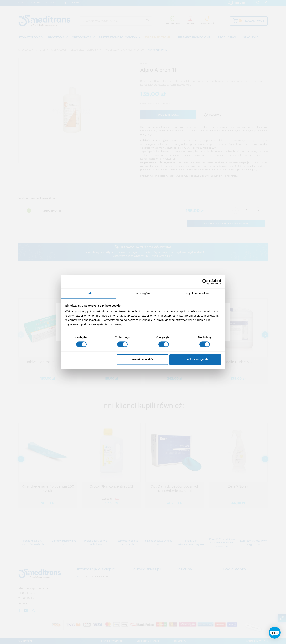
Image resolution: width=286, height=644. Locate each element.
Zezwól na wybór (142, 359)
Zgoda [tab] (88, 293)
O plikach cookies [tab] (198, 293)
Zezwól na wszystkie (195, 359)
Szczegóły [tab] (143, 293)
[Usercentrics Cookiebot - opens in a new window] (205, 282)
